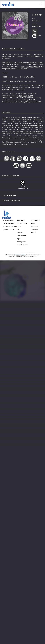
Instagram (34, 234)
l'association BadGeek (20, 260)
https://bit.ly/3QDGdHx (27, 105)
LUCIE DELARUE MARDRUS (40, 40)
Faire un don (22, 240)
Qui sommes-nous (22, 230)
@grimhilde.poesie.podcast (30, 71)
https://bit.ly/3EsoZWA (33, 107)
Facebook (34, 231)
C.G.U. (19, 244)
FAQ (18, 234)
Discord (33, 237)
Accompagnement (10, 231)
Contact (20, 237)
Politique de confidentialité (22, 248)
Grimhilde (36, 26)
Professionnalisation (11, 234)
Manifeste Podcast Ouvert (28, 257)
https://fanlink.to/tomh (25, 101)
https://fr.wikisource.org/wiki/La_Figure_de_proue (19, 86)
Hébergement (9, 228)
